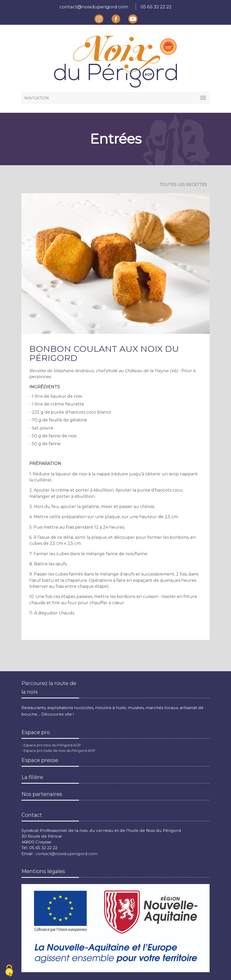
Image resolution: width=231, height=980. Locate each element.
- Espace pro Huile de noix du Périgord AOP (58, 751)
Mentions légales (43, 871)
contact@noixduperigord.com (94, 7)
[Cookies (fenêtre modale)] (9, 971)
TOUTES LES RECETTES (183, 184)
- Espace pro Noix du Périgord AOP (51, 745)
